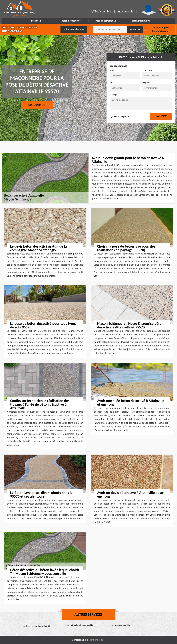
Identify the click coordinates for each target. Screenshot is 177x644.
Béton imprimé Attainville (82, 625)
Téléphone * (147, 82)
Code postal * (148, 70)
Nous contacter (37, 105)
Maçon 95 (36, 21)
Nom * (113, 70)
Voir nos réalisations (74, 29)
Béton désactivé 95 (71, 21)
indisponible (101, 11)
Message (114, 95)
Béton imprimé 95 (141, 21)
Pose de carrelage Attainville (39, 626)
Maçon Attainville (122, 625)
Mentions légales (97, 640)
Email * (113, 82)
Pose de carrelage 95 (106, 21)
